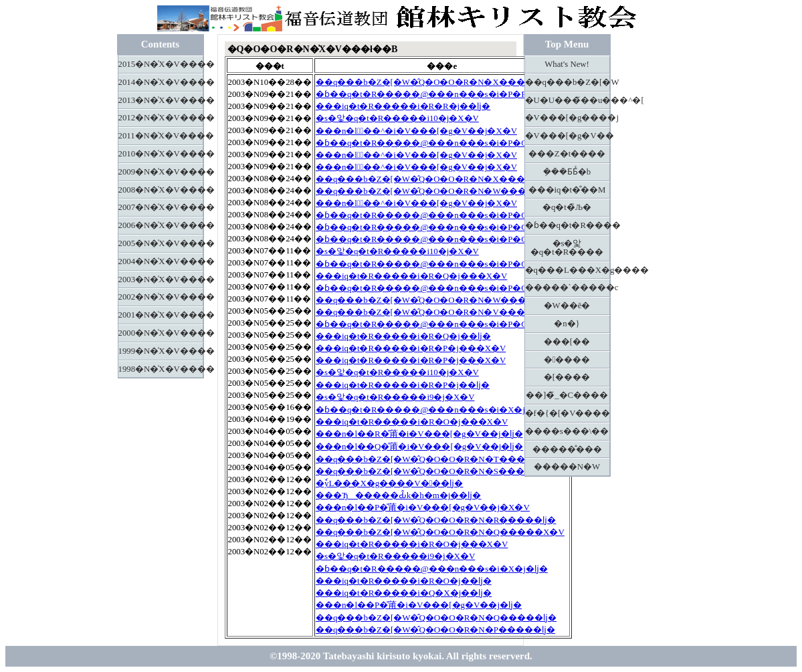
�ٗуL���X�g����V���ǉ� (389, 483)
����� (567, 360)
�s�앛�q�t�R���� (567, 248)
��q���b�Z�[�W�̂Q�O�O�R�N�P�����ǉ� (435, 630)
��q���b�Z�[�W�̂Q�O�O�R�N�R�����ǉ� (436, 520)
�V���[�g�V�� (568, 136)
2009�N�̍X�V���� (161, 172)
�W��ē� (567, 306)
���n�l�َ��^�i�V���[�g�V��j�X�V (416, 131)
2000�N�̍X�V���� (161, 333)
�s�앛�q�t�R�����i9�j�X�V (395, 397)
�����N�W (567, 467)
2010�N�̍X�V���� (161, 154)
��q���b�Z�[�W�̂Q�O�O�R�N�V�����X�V (439, 312)
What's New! (567, 64)
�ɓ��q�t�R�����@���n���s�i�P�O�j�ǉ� (438, 324)
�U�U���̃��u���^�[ (568, 100)
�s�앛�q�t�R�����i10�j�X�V (397, 118)
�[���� (567, 377)
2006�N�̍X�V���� (161, 225)
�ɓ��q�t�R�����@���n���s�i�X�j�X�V (435, 410)
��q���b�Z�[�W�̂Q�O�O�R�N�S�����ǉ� (435, 471)
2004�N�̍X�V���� (161, 261)
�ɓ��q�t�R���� (568, 225)
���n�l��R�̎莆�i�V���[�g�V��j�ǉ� (419, 434)
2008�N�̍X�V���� (161, 190)
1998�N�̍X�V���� (161, 369)
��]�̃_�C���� (567, 395)
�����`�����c (568, 288)
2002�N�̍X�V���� (161, 297)
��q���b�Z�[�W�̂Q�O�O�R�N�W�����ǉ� (437, 300)
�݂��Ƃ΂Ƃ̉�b (567, 172)
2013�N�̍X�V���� (161, 100)
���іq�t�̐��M (567, 190)
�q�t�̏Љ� (567, 207)
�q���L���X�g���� (568, 270)
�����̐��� (567, 449)
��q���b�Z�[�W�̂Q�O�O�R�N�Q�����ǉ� (436, 618)
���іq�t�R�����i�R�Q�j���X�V (411, 276)
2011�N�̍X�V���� (161, 136)
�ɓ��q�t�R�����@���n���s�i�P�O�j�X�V (442, 143)
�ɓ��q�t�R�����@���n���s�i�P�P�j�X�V (441, 94)
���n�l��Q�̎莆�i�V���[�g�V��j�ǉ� (419, 446)
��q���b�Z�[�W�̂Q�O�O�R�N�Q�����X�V (440, 532)
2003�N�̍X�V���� (161, 279)
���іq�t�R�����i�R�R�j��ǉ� (403, 106)
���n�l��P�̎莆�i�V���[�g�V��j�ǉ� (419, 605)
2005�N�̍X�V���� (161, 243)
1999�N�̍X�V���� (161, 351)
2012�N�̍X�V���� (161, 118)
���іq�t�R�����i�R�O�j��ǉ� (404, 581)
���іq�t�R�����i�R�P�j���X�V (411, 348)
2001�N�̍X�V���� (161, 315)
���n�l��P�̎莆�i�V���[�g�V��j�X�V (423, 507)
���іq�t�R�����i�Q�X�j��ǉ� (404, 593)
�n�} (567, 324)
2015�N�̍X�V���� (161, 64)
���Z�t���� (567, 154)
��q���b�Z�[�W (568, 82)
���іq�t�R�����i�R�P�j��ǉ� (403, 385)
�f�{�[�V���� (568, 413)
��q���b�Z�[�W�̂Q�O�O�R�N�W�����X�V (440, 191)
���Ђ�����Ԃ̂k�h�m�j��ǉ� (399, 495)
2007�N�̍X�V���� (161, 207)
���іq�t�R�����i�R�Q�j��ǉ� (403, 336)
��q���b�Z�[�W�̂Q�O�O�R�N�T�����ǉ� (436, 459)
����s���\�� (567, 431)
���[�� (567, 342)
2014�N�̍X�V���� (161, 82)
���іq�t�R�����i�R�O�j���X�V (412, 422)
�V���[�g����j (568, 118)
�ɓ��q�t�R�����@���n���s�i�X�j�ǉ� (432, 569)
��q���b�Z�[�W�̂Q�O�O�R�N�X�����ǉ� (436, 82)
